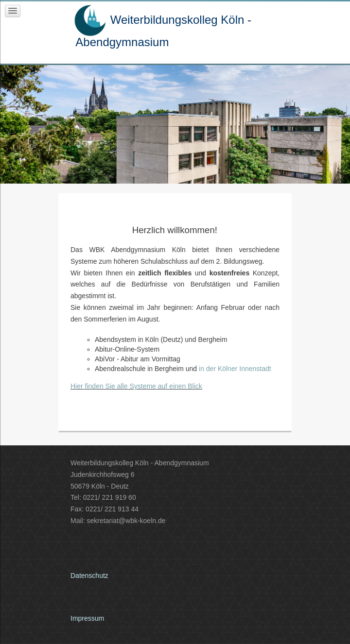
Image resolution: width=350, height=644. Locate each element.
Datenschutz (89, 576)
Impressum (87, 618)
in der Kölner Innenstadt (235, 369)
